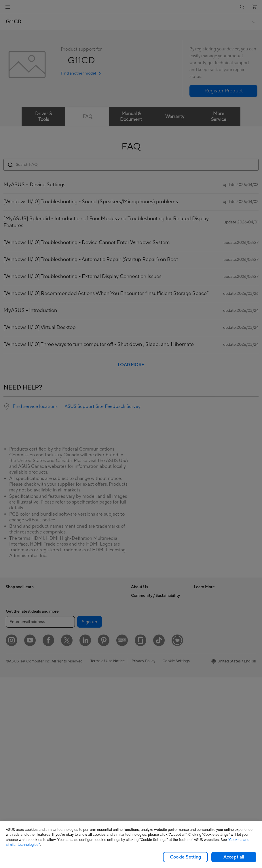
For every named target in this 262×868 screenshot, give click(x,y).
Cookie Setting (185, 857)
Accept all (234, 857)
